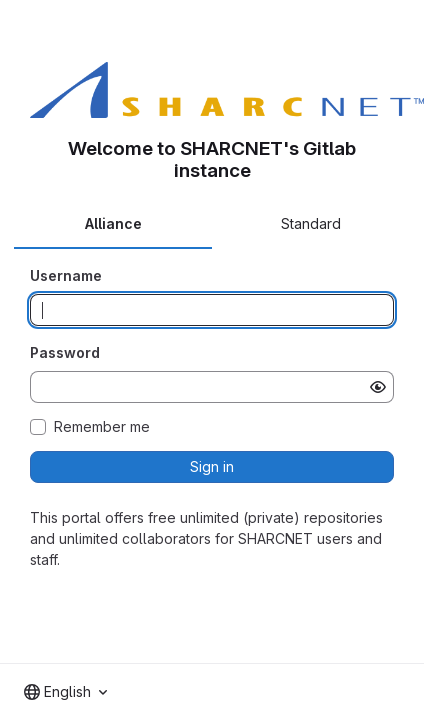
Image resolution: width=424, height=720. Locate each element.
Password (65, 352)
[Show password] (378, 387)
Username (66, 275)
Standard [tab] (311, 223)
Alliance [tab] (113, 223)
